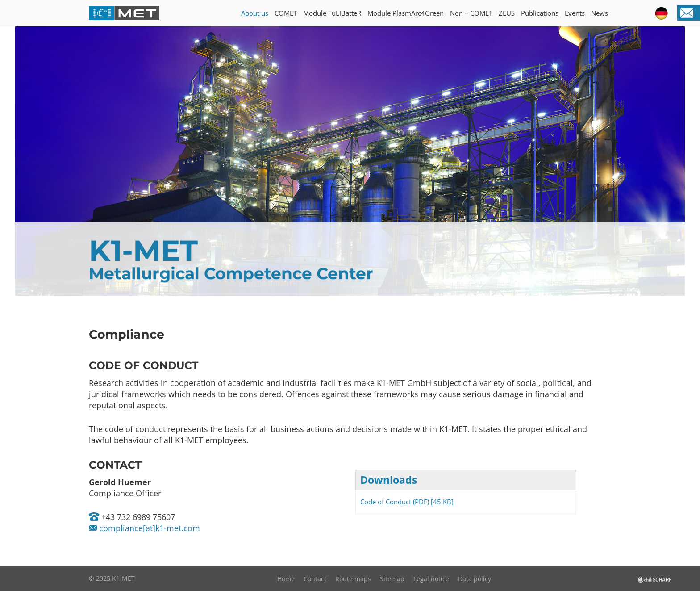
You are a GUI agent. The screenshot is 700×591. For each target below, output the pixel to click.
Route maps (353, 579)
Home (286, 579)
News (600, 13)
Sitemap (392, 579)
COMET (286, 13)
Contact (315, 579)
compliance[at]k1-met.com (148, 528)
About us (255, 13)
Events (575, 13)
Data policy (475, 579)
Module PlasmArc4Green (406, 13)
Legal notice (431, 579)
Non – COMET (471, 13)
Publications (540, 13)
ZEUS (507, 13)
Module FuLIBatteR (332, 13)
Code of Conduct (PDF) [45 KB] (407, 502)
